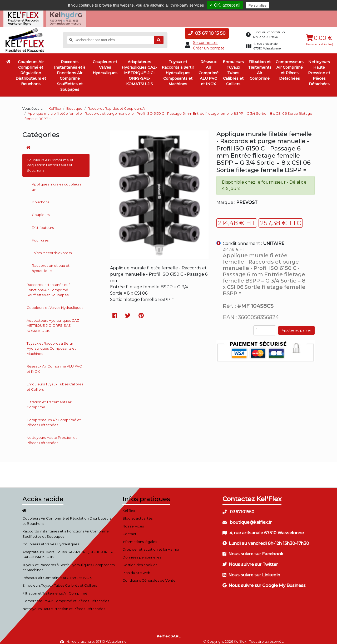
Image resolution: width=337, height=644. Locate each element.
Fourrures (40, 236)
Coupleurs (41, 210)
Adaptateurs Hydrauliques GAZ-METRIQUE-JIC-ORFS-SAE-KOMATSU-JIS (139, 69)
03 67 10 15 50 (207, 29)
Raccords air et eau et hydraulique (51, 264)
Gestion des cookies (140, 561)
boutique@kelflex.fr (247, 518)
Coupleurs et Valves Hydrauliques (105, 63)
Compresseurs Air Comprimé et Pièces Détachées (290, 66)
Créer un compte (209, 44)
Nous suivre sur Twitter (250, 560)
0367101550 (238, 507)
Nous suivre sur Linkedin (251, 570)
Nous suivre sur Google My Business (264, 581)
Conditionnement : (254, 239)
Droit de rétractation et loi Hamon (151, 545)
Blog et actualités (137, 514)
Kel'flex (55, 104)
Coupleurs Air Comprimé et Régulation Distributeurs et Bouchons (31, 69)
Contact (129, 530)
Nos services (133, 522)
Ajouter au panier (296, 326)
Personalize (257, 5)
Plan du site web (136, 568)
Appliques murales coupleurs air (56, 183)
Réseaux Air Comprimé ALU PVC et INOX (209, 69)
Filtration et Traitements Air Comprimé (260, 66)
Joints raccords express (52, 249)
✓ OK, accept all (225, 5)
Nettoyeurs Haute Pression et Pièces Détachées (319, 69)
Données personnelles (142, 553)
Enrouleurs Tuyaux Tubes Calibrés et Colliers (233, 69)
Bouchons (41, 198)
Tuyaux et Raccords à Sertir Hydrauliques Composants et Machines (178, 69)
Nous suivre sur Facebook (253, 549)
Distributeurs (43, 223)
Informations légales (140, 537)
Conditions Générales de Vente (149, 576)
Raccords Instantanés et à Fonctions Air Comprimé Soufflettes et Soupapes (70, 71)
